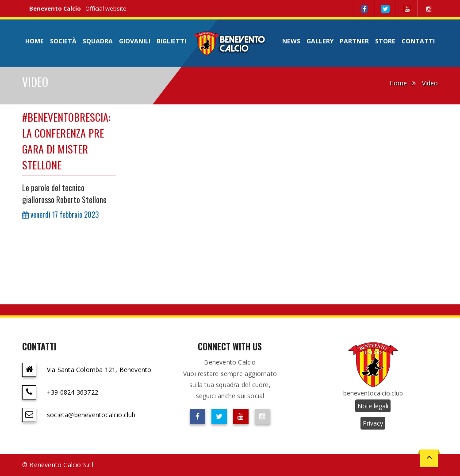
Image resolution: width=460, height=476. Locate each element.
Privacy (373, 423)
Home (34, 41)
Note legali (373, 406)
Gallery (320, 41)
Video (430, 83)
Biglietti (171, 41)
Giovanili (135, 41)
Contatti (418, 41)
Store (385, 41)
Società (63, 41)
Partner (354, 41)
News (291, 41)
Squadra (98, 41)
